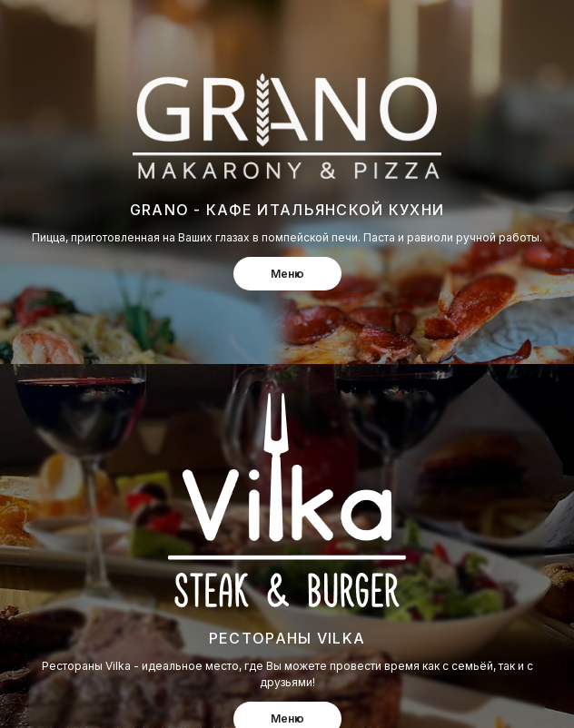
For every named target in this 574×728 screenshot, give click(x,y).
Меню (287, 274)
